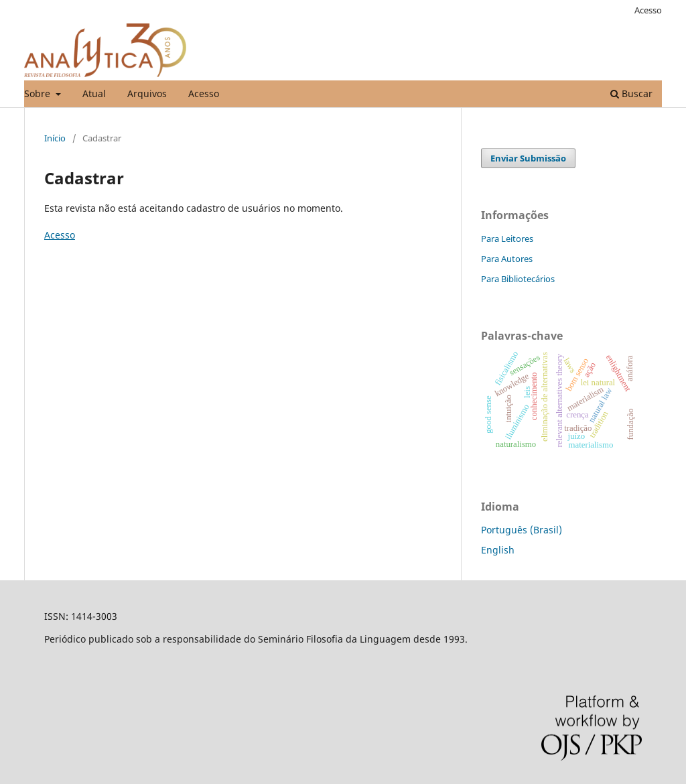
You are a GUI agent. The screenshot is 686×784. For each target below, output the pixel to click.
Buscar (631, 93)
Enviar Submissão (528, 158)
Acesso (204, 93)
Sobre (39, 93)
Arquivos (147, 93)
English (498, 550)
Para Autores (507, 259)
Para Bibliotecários (518, 279)
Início (55, 138)
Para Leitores (507, 239)
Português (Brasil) (522, 530)
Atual (94, 93)
